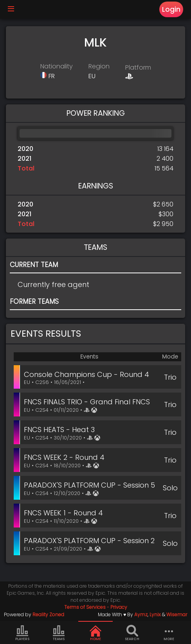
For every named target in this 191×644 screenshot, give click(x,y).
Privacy (119, 607)
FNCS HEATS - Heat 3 (59, 430)
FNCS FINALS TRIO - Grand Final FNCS (87, 402)
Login (171, 9)
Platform (138, 67)
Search (132, 633)
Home (95, 633)
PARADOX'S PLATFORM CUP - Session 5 (89, 485)
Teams (59, 633)
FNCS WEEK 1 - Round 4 (63, 513)
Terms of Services (85, 607)
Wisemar (177, 614)
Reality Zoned (48, 614)
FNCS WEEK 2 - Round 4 (64, 457)
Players (22, 633)
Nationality (57, 66)
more (169, 633)
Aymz (141, 614)
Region (99, 66)
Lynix (155, 614)
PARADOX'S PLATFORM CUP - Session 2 (89, 541)
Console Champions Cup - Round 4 (86, 374)
